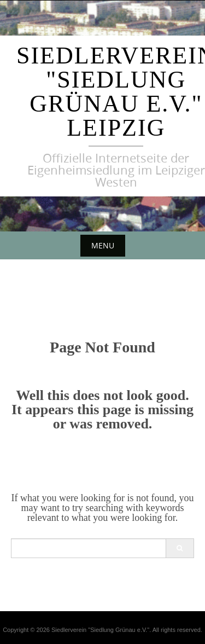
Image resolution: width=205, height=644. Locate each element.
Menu (103, 245)
